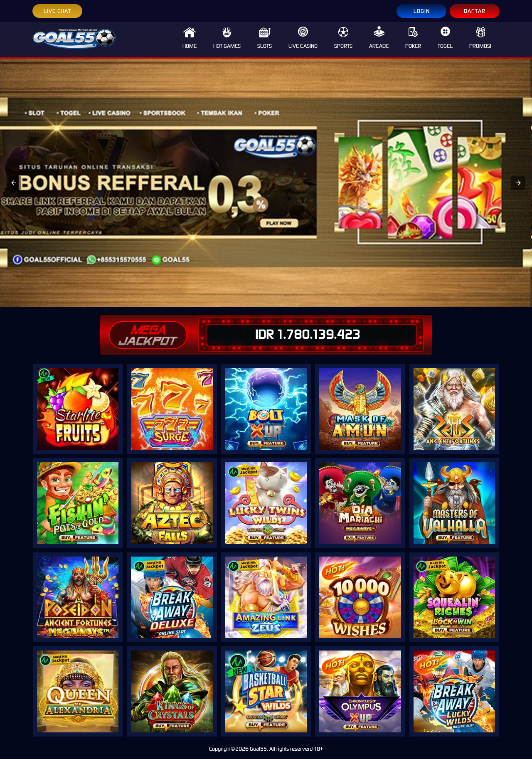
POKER (413, 38)
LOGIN (422, 11)
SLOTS (265, 38)
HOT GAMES (227, 38)
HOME (190, 38)
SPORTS (343, 38)
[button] (14, 183)
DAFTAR (475, 11)
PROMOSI (480, 38)
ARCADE (379, 38)
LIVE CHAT (57, 11)
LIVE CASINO (303, 38)
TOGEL (445, 38)
